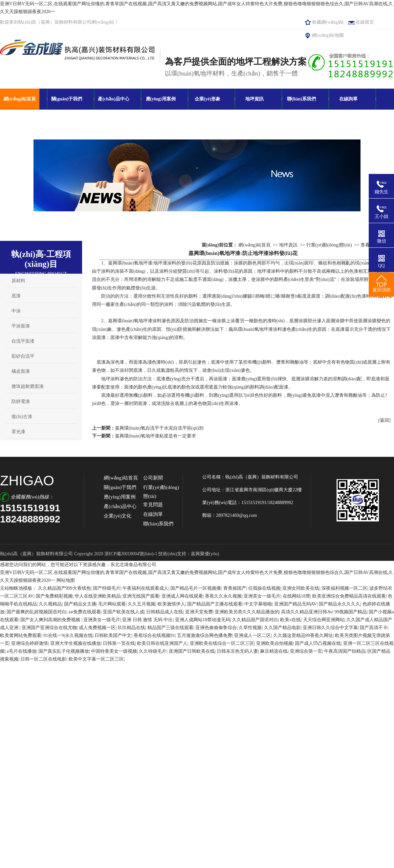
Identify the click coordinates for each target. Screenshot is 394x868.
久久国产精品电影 (282, 628)
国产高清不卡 (374, 628)
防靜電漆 (21, 402)
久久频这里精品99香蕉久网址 (303, 635)
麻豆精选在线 (274, 651)
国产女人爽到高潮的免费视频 (51, 620)
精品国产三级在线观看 (170, 628)
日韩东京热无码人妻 (237, 651)
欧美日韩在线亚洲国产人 (162, 643)
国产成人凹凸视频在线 (318, 643)
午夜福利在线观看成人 (145, 588)
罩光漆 (18, 432)
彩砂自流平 (23, 356)
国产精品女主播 (80, 604)
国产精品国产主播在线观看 (215, 604)
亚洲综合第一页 (306, 651)
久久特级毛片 (153, 651)
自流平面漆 (23, 341)
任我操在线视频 (264, 588)
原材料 (18, 281)
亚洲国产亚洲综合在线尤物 (49, 628)
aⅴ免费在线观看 (85, 612)
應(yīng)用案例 (161, 99)
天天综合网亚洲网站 (324, 620)
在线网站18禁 (296, 596)
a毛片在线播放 (21, 651)
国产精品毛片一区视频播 (196, 588)
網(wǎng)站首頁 (20, 99)
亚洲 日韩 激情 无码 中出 (147, 620)
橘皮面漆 (21, 371)
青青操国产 (235, 588)
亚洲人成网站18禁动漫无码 (203, 620)
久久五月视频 (142, 604)
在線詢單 (348, 99)
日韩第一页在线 (119, 643)
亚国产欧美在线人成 (123, 612)
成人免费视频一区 (97, 628)
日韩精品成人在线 (164, 612)
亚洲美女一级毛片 (262, 596)
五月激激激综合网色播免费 (205, 635)
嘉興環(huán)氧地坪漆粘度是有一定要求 (155, 436)
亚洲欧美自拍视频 (274, 643)
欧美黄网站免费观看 (21, 635)
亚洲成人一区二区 (252, 635)
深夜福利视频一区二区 (344, 588)
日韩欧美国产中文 (113, 635)
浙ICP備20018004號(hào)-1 (131, 554)
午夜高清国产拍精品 (345, 651)
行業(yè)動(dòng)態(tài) (329, 245)
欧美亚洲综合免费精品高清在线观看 (349, 596)
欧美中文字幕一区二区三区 (96, 659)
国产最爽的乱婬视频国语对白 (36, 612)
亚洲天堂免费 (199, 612)
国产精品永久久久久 (339, 604)
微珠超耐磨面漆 (28, 386)
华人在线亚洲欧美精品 (98, 596)
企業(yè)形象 (208, 99)
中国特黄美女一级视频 (114, 651)
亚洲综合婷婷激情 (30, 643)
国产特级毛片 (107, 588)
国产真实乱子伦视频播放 (64, 651)
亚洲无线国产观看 (141, 596)
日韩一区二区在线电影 (43, 659)
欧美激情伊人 (171, 604)
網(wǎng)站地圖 (328, 35)
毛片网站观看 (112, 604)
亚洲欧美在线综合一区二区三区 (222, 643)
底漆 (16, 296)
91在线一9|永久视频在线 (68, 635)
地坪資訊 (254, 99)
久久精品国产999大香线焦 (65, 588)
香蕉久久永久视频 (223, 596)
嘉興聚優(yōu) (205, 554)
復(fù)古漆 (22, 417)
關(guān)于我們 (67, 99)
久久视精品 (50, 604)
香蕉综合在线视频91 (154, 635)
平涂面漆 (21, 326)
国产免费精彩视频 (54, 596)
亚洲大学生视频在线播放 (76, 643)
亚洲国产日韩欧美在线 (192, 651)
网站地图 (66, 580)
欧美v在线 (290, 620)
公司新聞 (153, 478)
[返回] (384, 420)
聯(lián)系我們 (301, 99)
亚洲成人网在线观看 (182, 596)
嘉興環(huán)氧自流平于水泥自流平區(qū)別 (159, 428)
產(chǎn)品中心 (113, 99)
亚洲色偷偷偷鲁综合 (216, 628)
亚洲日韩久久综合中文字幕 (330, 628)
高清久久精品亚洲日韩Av (307, 612)
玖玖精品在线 (131, 628)
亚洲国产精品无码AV (295, 604)
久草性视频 (250, 628)
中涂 (16, 311)
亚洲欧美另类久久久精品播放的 (247, 612)
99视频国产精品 (351, 612)
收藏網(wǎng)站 (328, 22)
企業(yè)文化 (118, 516)
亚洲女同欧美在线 (301, 588)
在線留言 (365, 22)
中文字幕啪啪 (258, 604)
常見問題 (153, 505)
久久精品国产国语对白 (255, 620)
